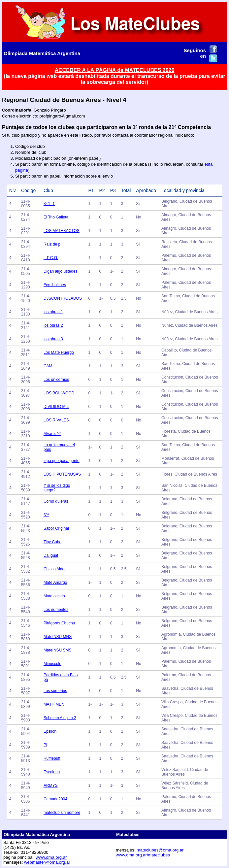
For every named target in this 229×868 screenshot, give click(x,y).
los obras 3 (53, 339)
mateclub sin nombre (62, 813)
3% (46, 515)
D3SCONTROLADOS (63, 298)
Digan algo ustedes (61, 271)
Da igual (51, 555)
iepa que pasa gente (62, 461)
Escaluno (52, 772)
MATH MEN (54, 704)
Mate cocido (54, 596)
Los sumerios (55, 691)
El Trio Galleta (56, 217)
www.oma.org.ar (51, 857)
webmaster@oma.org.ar (47, 862)
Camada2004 (55, 799)
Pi (45, 745)
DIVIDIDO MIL (56, 407)
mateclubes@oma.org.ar (160, 850)
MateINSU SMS (58, 650)
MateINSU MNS (58, 637)
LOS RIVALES (56, 420)
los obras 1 (53, 312)
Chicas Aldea (55, 569)
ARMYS (51, 785)
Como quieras (56, 501)
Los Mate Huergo (59, 352)
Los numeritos (56, 610)
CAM (48, 366)
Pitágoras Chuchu (59, 623)
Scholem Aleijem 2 (60, 718)
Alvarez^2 (52, 434)
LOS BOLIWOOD (59, 393)
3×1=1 (49, 204)
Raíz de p (52, 244)
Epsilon (50, 731)
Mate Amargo (55, 583)
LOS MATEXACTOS (62, 231)
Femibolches (55, 285)
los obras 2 (53, 325)
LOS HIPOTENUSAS (62, 474)
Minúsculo (52, 664)
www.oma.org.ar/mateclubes (143, 855)
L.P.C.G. (51, 258)
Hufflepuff (52, 758)
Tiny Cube (52, 542)
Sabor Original (56, 528)
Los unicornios (56, 380)
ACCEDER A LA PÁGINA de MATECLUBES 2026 (115, 70)
